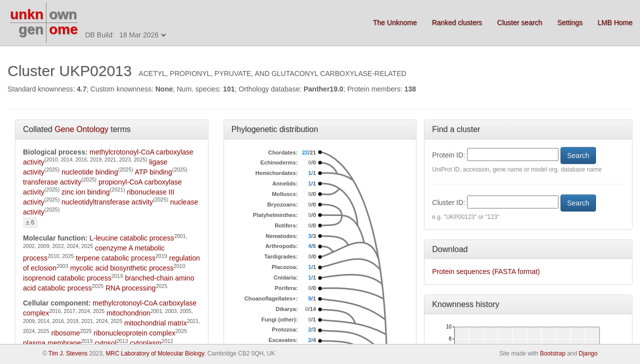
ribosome (65, 333)
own (63, 14)
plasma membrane (52, 343)
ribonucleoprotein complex (134, 333)
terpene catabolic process (115, 258)
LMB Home (615, 22)
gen (31, 29)
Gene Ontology (81, 129)
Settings (570, 22)
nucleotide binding (90, 172)
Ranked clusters (457, 22)
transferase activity (52, 182)
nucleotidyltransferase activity (107, 202)
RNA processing (130, 288)
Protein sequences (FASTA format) (486, 271)
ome (63, 29)
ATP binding (153, 172)
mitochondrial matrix (155, 323)
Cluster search (519, 22)
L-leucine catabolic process (132, 238)
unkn (27, 14)
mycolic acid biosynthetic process (122, 268)
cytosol (105, 343)
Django (588, 353)
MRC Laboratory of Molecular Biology (155, 353)
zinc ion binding (86, 192)
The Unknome (395, 22)
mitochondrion (128, 313)
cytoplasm (146, 343)
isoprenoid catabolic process (67, 278)
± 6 (30, 222)
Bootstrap (553, 353)
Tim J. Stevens (68, 353)
